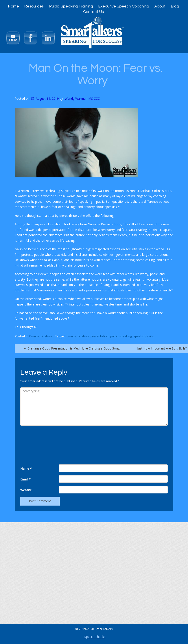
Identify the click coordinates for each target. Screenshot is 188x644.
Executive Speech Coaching (124, 6)
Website (26, 490)
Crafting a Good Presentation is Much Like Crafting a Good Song (72, 348)
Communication (40, 336)
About (160, 6)
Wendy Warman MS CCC (82, 98)
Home (13, 6)
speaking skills (144, 336)
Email (25, 479)
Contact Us (94, 12)
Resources (34, 6)
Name (26, 468)
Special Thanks (95, 637)
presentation (100, 336)
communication (78, 336)
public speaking (121, 336)
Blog (175, 6)
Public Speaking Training (71, 6)
